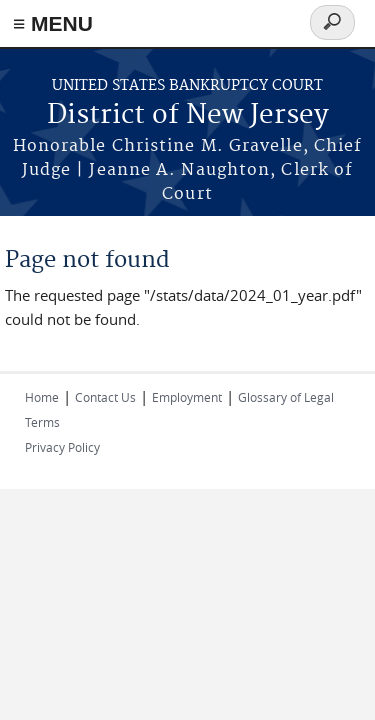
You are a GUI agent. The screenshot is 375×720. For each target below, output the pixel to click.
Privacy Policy (62, 447)
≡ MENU (53, 23)
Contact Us (105, 397)
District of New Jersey (188, 115)
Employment (187, 397)
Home (42, 397)
